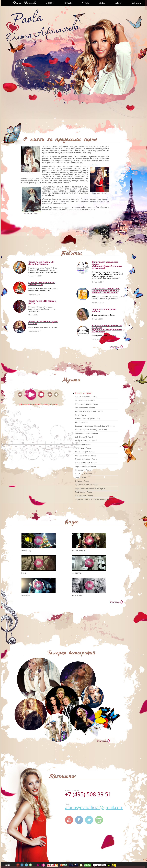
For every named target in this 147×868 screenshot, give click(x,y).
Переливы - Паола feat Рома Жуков (90, 488)
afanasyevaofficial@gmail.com (94, 807)
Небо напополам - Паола (86, 463)
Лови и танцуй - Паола (85, 452)
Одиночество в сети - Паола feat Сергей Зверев (96, 499)
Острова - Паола (82, 481)
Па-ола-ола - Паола (83, 444)
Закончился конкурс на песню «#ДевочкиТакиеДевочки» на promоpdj (107, 265)
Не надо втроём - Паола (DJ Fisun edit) (91, 430)
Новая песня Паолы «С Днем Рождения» (41, 263)
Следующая (115, 347)
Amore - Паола (81, 422)
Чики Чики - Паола (83, 448)
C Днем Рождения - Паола (86, 397)
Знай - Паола (81, 477)
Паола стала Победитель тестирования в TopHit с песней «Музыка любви (106, 291)
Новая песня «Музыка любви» (104, 310)
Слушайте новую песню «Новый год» (42, 283)
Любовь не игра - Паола (86, 455)
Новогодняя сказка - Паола (87, 404)
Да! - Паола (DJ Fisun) (84, 437)
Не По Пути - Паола (83, 474)
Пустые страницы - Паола (86, 459)
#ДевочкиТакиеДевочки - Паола (89, 411)
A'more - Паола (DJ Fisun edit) (87, 419)
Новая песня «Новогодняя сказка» (43, 322)
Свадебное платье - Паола (87, 433)
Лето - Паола (81, 415)
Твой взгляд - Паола (84, 492)
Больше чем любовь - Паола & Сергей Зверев (95, 426)
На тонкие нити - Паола (85, 400)
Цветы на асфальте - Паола (87, 485)
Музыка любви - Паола (85, 408)
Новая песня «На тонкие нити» (42, 302)
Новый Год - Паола (83, 393)
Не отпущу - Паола (83, 470)
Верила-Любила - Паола (86, 466)
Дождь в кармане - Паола (86, 441)
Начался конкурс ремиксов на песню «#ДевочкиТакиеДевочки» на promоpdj (107, 329)
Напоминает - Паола (84, 496)
